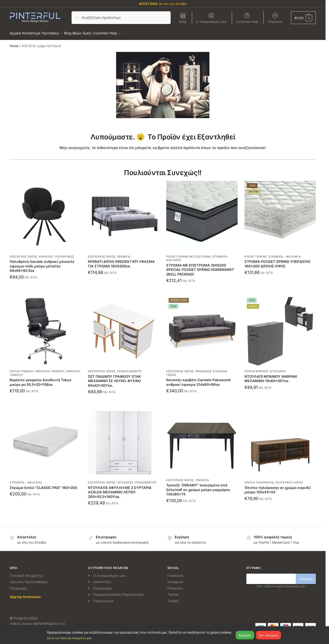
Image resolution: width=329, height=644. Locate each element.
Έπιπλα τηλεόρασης (259, 480)
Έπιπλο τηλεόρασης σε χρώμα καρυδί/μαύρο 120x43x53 (278, 487)
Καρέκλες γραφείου (50, 369)
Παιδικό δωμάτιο (130, 369)
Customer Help (247, 18)
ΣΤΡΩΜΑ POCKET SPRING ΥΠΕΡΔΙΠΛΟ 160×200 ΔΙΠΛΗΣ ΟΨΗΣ (278, 261)
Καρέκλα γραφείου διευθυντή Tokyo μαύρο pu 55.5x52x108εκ (41, 380)
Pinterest (175, 586)
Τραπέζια (202, 478)
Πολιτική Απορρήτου (27, 573)
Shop (183, 18)
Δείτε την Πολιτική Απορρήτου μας (69, 638)
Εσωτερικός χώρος (23, 254)
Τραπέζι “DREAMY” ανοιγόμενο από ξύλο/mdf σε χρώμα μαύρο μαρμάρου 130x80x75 (198, 487)
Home (14, 43)
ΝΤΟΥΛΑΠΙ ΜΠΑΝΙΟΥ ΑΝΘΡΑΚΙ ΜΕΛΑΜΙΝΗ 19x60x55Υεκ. (271, 376)
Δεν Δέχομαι (269, 635)
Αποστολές (102, 579)
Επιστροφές (103, 586)
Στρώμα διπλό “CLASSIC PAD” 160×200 (43, 485)
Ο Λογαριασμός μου (211, 18)
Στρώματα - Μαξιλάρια (285, 254)
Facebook (175, 573)
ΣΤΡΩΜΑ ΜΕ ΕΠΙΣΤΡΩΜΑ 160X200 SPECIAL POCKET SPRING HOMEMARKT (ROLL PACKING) (200, 267)
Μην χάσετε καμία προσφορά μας (281, 584)
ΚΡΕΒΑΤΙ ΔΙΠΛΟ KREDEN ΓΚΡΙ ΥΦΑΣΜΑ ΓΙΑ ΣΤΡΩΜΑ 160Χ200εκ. (121, 261)
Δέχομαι (245, 635)
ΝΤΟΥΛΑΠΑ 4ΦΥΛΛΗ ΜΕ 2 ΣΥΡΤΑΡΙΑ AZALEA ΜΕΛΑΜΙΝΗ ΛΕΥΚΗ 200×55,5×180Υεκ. (120, 489)
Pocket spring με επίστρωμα (188, 254)
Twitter (173, 592)
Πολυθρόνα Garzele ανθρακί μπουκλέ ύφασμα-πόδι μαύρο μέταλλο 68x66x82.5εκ (42, 264)
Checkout (275, 18)
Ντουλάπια (278, 369)
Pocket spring (256, 254)
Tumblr (173, 598)
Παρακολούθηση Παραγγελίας (119, 592)
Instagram (175, 579)
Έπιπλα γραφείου (22, 369)
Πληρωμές (18, 586)
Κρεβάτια (124, 254)
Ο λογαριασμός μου (109, 573)
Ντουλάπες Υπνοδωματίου (137, 480)
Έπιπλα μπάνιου (257, 369)
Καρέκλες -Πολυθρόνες (56, 254)
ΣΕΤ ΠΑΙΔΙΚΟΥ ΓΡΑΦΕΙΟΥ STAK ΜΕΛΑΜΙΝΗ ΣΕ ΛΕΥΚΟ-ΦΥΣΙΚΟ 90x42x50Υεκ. (114, 378)
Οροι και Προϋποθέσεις (29, 579)
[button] (303, 18)
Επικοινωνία (103, 598)
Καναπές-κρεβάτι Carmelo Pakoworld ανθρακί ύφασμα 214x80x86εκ (198, 380)
